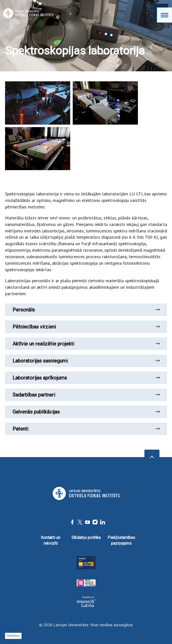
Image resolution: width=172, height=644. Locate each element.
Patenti (86, 429)
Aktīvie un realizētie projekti (86, 344)
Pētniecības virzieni (86, 327)
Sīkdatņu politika (86, 538)
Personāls (86, 310)
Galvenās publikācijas (86, 412)
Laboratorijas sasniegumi (86, 361)
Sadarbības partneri (86, 395)
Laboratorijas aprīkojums (86, 378)
